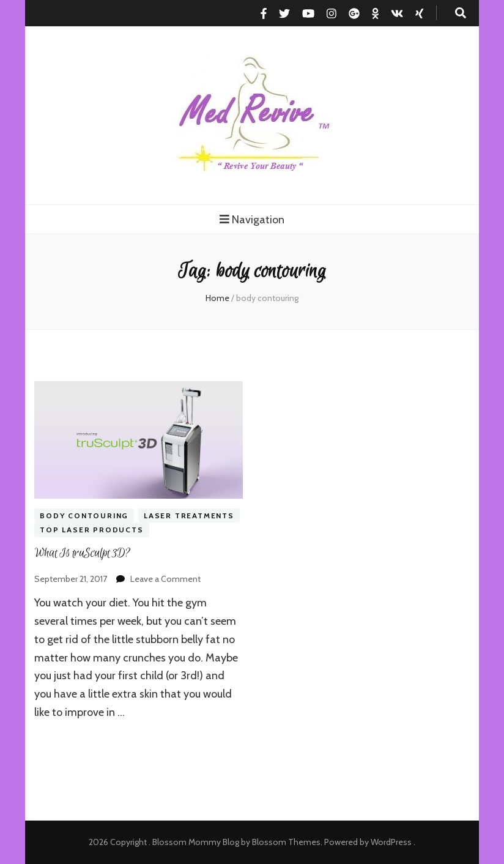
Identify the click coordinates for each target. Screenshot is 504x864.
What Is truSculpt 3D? (82, 553)
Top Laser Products (91, 530)
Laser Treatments (189, 516)
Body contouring (84, 516)
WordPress (391, 842)
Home (217, 298)
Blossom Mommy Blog (196, 842)
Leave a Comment (165, 579)
